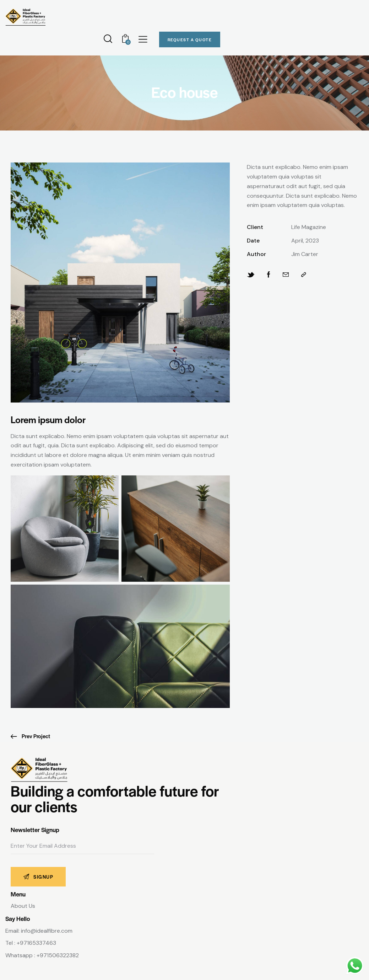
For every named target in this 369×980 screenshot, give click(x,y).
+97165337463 (36, 943)
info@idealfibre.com (47, 931)
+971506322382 (58, 955)
